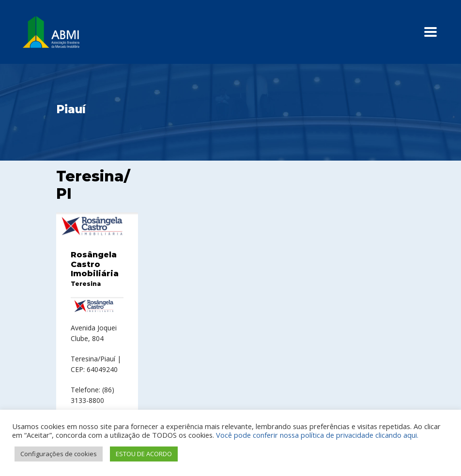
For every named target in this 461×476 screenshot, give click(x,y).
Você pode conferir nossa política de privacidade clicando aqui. (317, 435)
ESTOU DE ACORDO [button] (144, 454)
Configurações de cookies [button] (59, 454)
